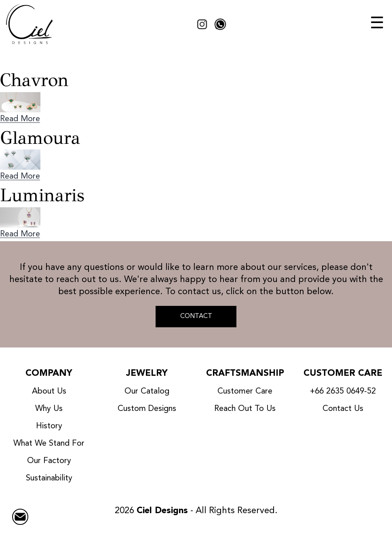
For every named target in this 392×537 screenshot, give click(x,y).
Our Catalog (147, 392)
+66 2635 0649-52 (343, 392)
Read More (20, 119)
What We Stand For (49, 444)
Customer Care (245, 392)
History (49, 426)
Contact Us (343, 409)
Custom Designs (147, 409)
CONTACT (196, 316)
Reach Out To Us (245, 409)
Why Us (49, 409)
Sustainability (49, 478)
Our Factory (49, 461)
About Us (49, 392)
